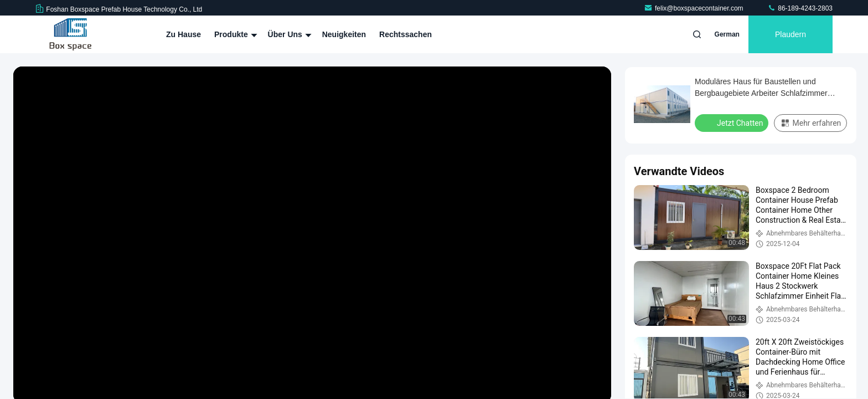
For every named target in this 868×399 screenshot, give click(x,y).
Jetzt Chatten (733, 122)
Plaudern (790, 34)
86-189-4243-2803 (800, 8)
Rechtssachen (405, 34)
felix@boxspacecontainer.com (694, 8)
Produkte (234, 34)
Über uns (288, 34)
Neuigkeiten (344, 34)
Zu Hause (184, 34)
